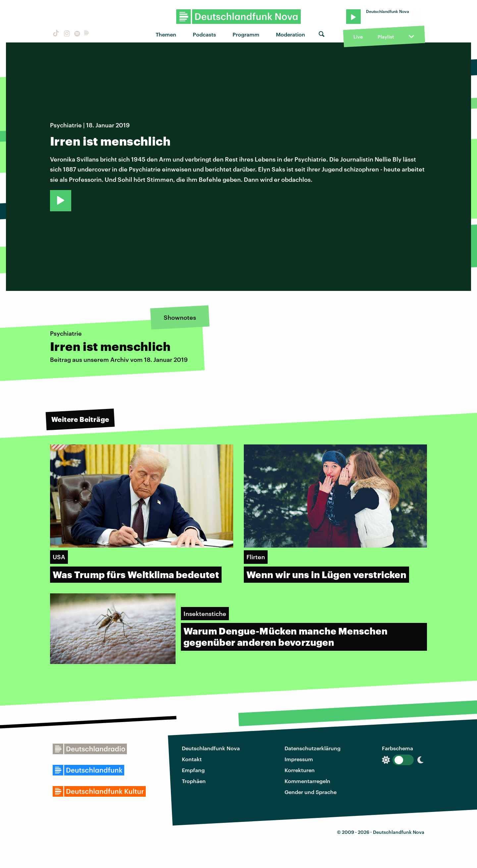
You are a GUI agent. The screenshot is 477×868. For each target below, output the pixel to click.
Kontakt (192, 759)
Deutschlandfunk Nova (211, 748)
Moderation (291, 34)
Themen (166, 34)
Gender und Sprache (311, 792)
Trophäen (194, 781)
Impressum (299, 759)
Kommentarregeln (307, 781)
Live (358, 37)
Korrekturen (300, 770)
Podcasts (204, 34)
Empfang (193, 770)
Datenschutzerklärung (313, 748)
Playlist (386, 37)
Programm (246, 34)
